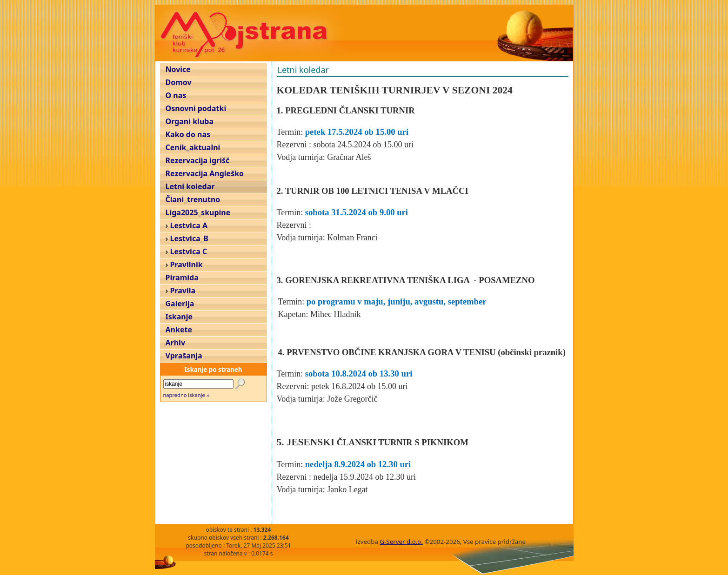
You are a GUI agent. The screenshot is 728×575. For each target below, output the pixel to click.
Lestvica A (189, 225)
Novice (178, 69)
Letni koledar (190, 186)
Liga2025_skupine (198, 212)
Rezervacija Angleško (205, 173)
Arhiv (176, 343)
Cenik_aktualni (193, 147)
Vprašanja (184, 356)
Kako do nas (188, 134)
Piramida (182, 278)
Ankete (179, 330)
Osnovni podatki (196, 108)
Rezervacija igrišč (198, 160)
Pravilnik (187, 264)
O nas (176, 95)
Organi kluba (190, 121)
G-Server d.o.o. (401, 542)
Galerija (180, 304)
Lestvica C (189, 251)
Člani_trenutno (193, 199)
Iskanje (179, 317)
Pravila (183, 291)
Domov (179, 82)
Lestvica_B (189, 238)
